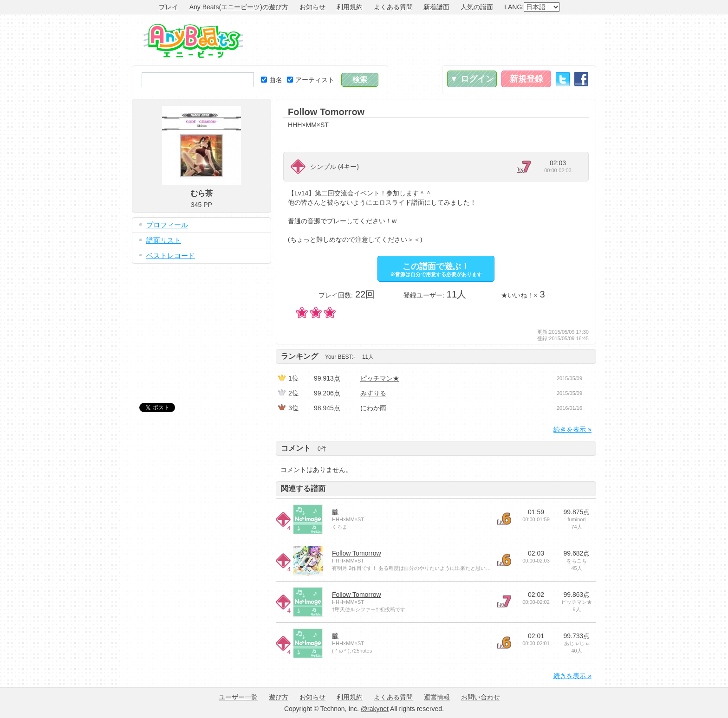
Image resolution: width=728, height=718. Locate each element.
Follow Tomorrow (357, 553)
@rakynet (375, 709)
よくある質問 (393, 7)
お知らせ (312, 7)
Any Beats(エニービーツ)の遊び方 (239, 7)
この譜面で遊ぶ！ (436, 269)
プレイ (169, 7)
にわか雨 (373, 408)
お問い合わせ (481, 697)
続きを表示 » (572, 429)
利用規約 (350, 7)
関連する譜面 (303, 488)
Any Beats (193, 41)
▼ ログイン (472, 79)
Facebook (581, 79)
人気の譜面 (477, 7)
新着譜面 (436, 7)
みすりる (373, 393)
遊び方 (279, 697)
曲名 (272, 80)
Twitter (563, 79)
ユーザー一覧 (238, 697)
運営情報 (437, 697)
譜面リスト (164, 240)
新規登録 (526, 79)
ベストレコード (171, 256)
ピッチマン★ (380, 378)
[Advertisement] (427, 40)
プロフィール (167, 225)
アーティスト (311, 80)
